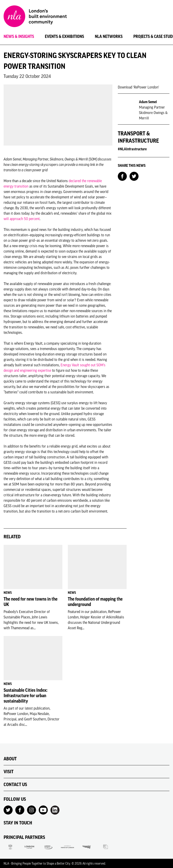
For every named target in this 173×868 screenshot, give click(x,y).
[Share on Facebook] (122, 176)
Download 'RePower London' (138, 87)
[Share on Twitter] (134, 176)
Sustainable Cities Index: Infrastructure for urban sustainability (25, 696)
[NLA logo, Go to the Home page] (35, 17)
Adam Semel (148, 102)
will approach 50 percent (22, 219)
